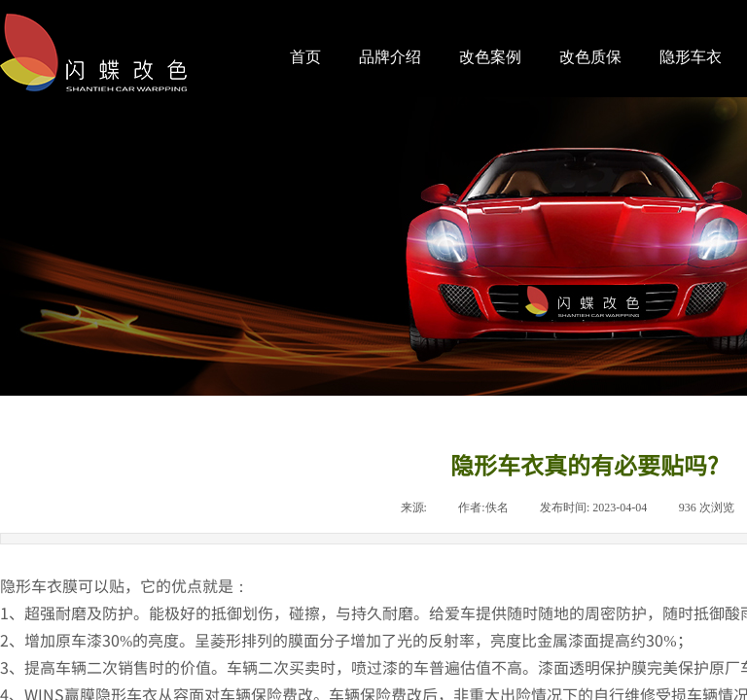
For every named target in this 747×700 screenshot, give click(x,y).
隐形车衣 (691, 57)
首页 (305, 57)
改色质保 (590, 57)
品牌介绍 (390, 57)
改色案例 (490, 57)
